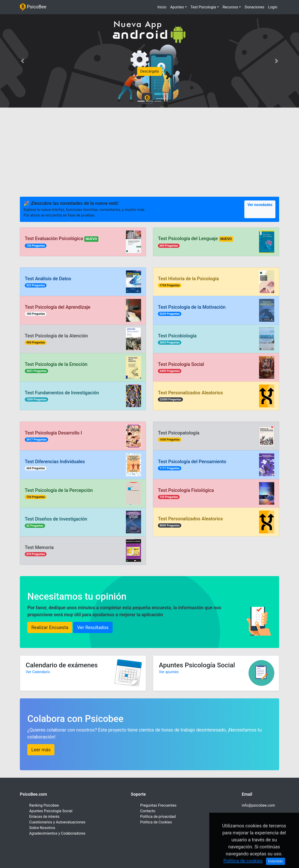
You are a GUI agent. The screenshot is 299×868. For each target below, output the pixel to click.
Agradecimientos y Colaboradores (57, 833)
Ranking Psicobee (44, 805)
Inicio (163, 7)
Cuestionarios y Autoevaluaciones (57, 822)
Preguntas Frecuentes (158, 805)
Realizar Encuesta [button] (50, 627)
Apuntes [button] (177, 7)
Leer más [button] (41, 750)
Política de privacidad (158, 817)
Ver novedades (260, 205)
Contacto (148, 811)
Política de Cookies (156, 822)
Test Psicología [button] (203, 7)
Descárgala (149, 71)
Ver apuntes (169, 672)
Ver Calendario (38, 672)
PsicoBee (33, 7)
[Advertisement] (149, 147)
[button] (22, 61)
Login (273, 7)
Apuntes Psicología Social (51, 811)
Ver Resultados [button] (93, 627)
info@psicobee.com (258, 805)
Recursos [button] (230, 7)
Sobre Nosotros (42, 828)
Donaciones (254, 7)
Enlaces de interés (44, 817)
